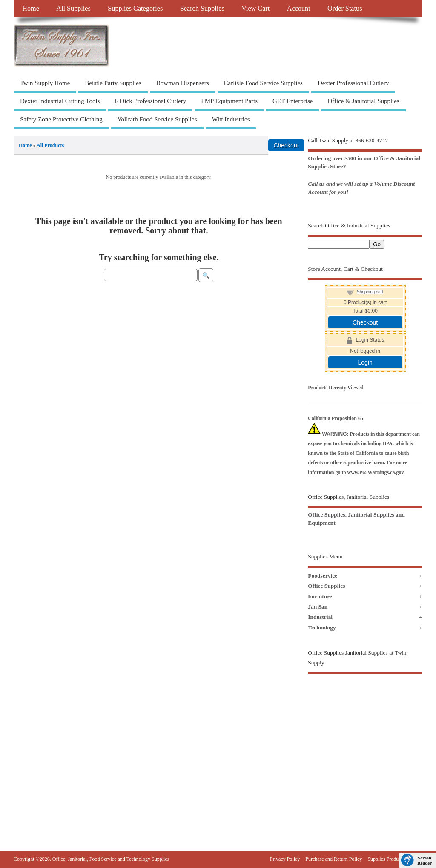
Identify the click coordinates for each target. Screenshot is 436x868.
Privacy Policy (285, 859)
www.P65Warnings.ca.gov (376, 472)
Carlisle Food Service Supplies (263, 83)
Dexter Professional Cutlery (353, 83)
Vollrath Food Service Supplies (157, 119)
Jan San (318, 607)
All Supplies (73, 9)
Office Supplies (326, 586)
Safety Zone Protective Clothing (61, 119)
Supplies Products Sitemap (395, 859)
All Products (50, 145)
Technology (322, 628)
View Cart (255, 9)
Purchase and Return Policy (334, 859)
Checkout (365, 322)
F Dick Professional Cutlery (150, 101)
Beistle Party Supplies (113, 83)
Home (31, 9)
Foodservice (323, 576)
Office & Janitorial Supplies (363, 101)
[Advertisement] (365, 746)
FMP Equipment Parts (229, 101)
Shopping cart (370, 292)
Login (365, 362)
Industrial (320, 617)
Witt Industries (231, 119)
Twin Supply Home (45, 83)
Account (299, 9)
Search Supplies (202, 9)
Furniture (320, 596)
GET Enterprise (293, 101)
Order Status (345, 9)
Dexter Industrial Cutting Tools (60, 101)
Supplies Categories (135, 9)
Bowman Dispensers (183, 83)
